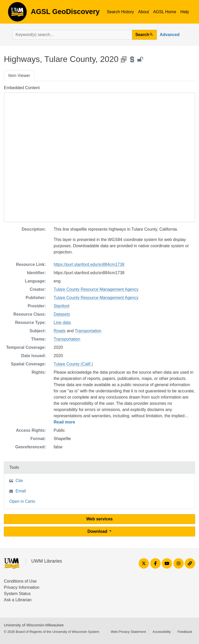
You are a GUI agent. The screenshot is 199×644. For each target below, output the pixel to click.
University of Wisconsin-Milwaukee (34, 625)
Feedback (185, 632)
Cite (19, 481)
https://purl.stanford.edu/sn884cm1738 (89, 264)
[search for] (72, 35)
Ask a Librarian (18, 600)
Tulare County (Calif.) (73, 364)
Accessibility (162, 632)
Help (185, 12)
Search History (120, 12)
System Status (17, 594)
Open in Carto (22, 501)
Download (98, 531)
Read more (64, 422)
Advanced (170, 35)
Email (21, 491)
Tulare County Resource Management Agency (96, 289)
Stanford (61, 306)
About (144, 12)
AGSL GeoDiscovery (17, 13)
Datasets (62, 314)
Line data (62, 323)
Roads (60, 331)
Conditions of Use (20, 581)
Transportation (88, 331)
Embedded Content (22, 88)
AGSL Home (165, 12)
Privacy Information (22, 587)
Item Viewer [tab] (19, 76)
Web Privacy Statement (128, 632)
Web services (99, 519)
